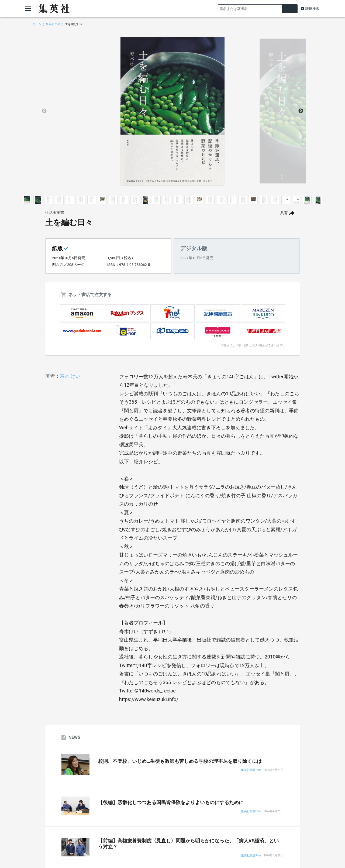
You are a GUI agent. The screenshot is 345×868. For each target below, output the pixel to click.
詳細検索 (312, 8)
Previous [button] (44, 111)
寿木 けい (70, 376)
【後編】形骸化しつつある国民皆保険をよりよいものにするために (171, 802)
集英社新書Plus (251, 770)
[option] (172, 111)
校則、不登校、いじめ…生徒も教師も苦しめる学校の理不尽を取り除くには (180, 761)
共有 (284, 213)
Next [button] (301, 111)
